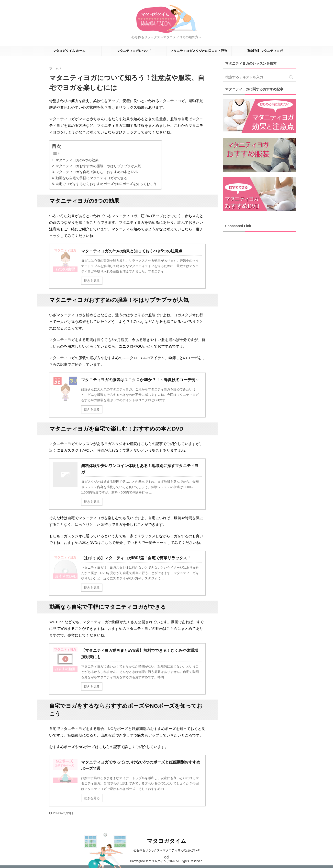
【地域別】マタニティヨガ (264, 51)
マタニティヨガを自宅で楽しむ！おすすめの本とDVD (97, 172)
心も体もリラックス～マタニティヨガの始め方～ (166, 850)
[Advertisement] (259, 309)
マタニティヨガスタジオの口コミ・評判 (199, 51)
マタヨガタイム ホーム (69, 51)
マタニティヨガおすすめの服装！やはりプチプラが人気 (98, 166)
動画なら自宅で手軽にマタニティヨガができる (91, 178)
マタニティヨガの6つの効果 (77, 160)
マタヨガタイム (167, 841)
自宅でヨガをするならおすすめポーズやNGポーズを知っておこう (106, 184)
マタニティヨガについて (134, 51)
